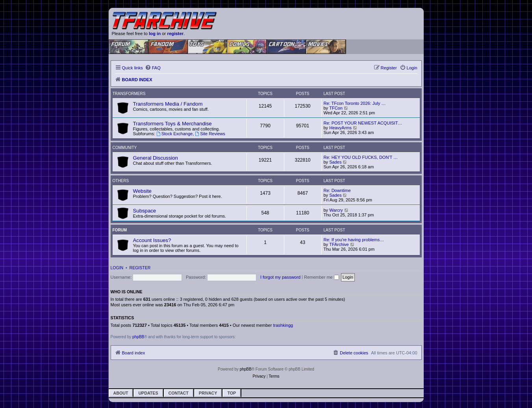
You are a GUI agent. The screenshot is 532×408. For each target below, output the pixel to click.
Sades (335, 162)
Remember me (322, 277)
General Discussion (156, 158)
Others (121, 181)
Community (125, 148)
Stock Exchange (174, 134)
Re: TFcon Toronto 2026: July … (355, 103)
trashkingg (283, 325)
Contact (179, 393)
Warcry (336, 210)
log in (155, 34)
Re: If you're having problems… (354, 240)
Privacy (208, 393)
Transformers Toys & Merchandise (172, 124)
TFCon (336, 108)
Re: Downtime (337, 190)
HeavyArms (340, 128)
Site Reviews (210, 134)
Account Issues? (152, 240)
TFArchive (339, 244)
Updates (148, 393)
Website (142, 191)
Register (140, 268)
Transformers (129, 94)
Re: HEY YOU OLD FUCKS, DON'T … (361, 157)
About (121, 393)
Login (117, 268)
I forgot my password (280, 277)
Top (232, 393)
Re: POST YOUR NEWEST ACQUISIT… (363, 123)
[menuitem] (153, 68)
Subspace (145, 211)
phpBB (138, 337)
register (176, 34)
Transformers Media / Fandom (168, 104)
